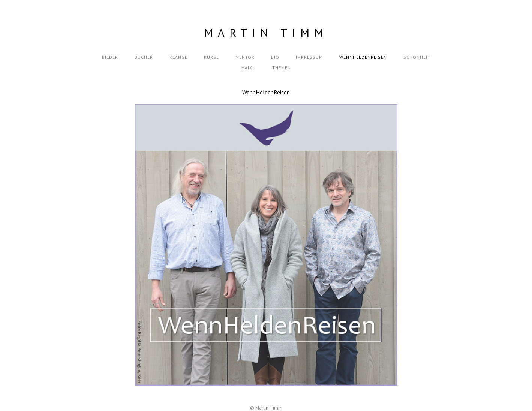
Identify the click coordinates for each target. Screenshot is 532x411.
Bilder (110, 57)
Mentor (245, 57)
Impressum (309, 57)
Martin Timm (266, 32)
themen (282, 68)
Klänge (178, 57)
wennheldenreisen (363, 57)
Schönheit (417, 57)
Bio (275, 57)
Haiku (249, 68)
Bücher (144, 57)
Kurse (211, 57)
